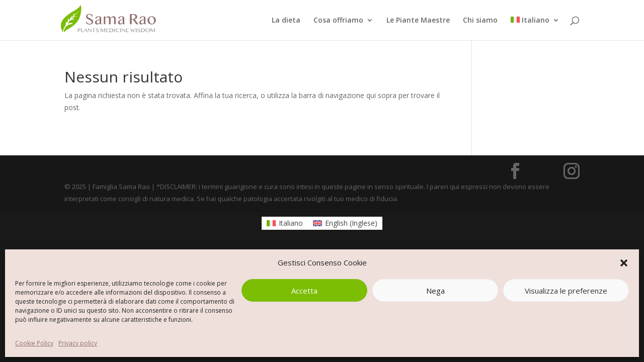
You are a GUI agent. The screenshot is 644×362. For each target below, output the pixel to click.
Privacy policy (78, 343)
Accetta (304, 291)
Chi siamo (480, 21)
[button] (624, 263)
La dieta (286, 21)
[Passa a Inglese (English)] (345, 223)
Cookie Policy (34, 343)
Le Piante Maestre (418, 21)
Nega (435, 291)
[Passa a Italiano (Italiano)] (285, 223)
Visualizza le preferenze (566, 291)
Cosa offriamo (338, 21)
